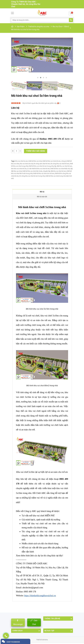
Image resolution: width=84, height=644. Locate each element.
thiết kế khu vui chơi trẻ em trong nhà (41, 166)
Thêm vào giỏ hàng (36, 151)
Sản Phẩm (21, 27)
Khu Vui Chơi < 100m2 (61, 27)
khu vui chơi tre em (22, 161)
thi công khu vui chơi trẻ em (60, 164)
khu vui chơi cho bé (26, 164)
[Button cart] (71, 13)
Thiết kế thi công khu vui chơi (39, 27)
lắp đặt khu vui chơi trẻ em (63, 166)
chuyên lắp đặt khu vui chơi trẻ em (54, 171)
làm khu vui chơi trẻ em (19, 169)
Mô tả (42, 192)
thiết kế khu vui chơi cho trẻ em (44, 173)
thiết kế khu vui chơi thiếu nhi (60, 169)
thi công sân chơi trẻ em (42, 164)
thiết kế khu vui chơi (35, 161)
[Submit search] (71, 20)
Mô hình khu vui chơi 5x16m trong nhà (25, 30)
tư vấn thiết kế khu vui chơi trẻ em (39, 169)
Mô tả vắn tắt (42, 197)
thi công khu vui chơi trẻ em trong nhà (32, 176)
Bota (46, 640)
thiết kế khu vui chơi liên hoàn (32, 171)
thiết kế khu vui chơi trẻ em (52, 161)
